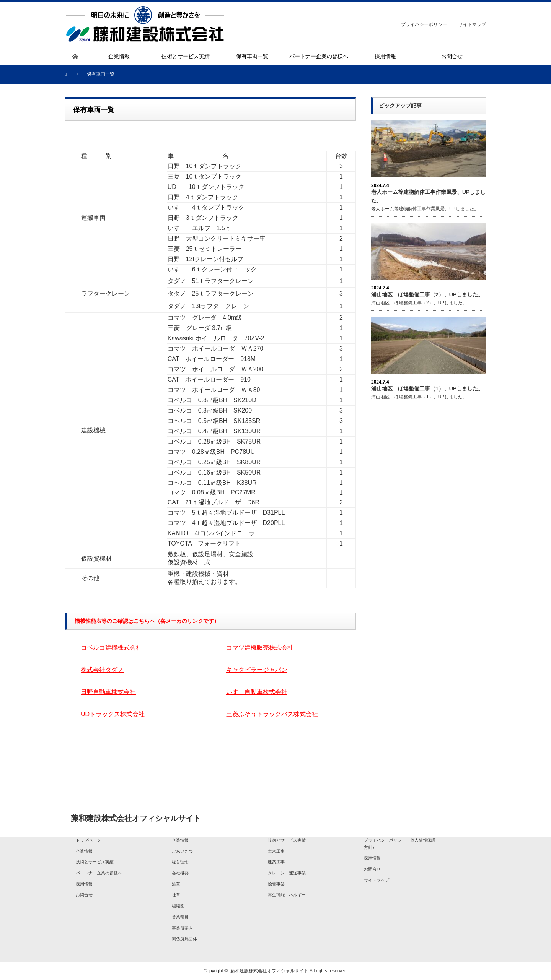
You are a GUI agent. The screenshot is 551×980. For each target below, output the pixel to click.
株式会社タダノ (102, 670)
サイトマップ (472, 24)
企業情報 (84, 851)
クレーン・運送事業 (287, 873)
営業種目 (180, 917)
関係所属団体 (184, 939)
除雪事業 (276, 884)
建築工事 (276, 862)
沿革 (176, 884)
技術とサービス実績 (95, 862)
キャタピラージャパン (257, 670)
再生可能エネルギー (287, 895)
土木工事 (276, 851)
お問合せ (84, 895)
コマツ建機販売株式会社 (260, 648)
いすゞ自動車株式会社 (257, 692)
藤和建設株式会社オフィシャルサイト (269, 971)
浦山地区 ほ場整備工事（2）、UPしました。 (427, 294)
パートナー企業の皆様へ (99, 873)
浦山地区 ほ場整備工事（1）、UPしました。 (427, 388)
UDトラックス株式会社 (113, 714)
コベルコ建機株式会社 (111, 648)
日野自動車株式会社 (108, 692)
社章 (176, 895)
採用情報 (84, 884)
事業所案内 (182, 928)
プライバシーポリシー (424, 24)
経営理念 (180, 862)
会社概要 (180, 873)
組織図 (178, 906)
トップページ (88, 840)
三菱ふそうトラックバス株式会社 (272, 714)
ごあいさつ (182, 851)
